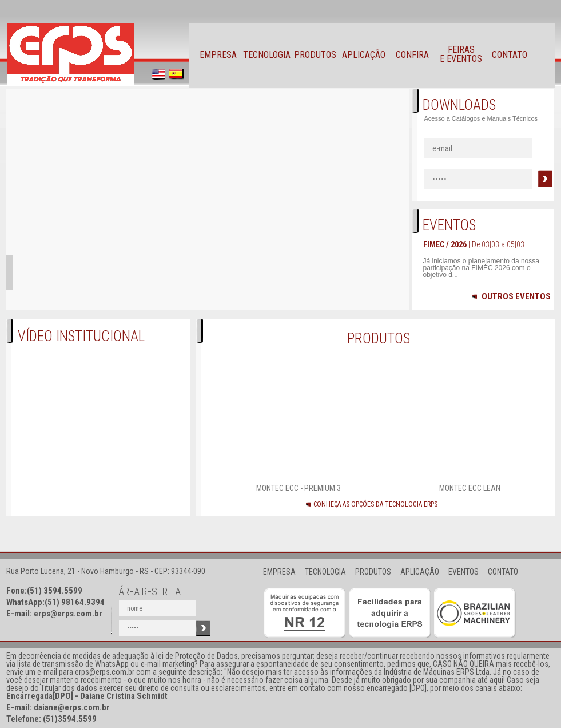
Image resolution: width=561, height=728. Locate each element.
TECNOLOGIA (325, 572)
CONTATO (503, 572)
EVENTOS (463, 572)
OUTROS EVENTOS (512, 297)
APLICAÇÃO (420, 572)
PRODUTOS (373, 572)
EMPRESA (279, 572)
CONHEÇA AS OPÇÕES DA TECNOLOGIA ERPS (375, 504)
